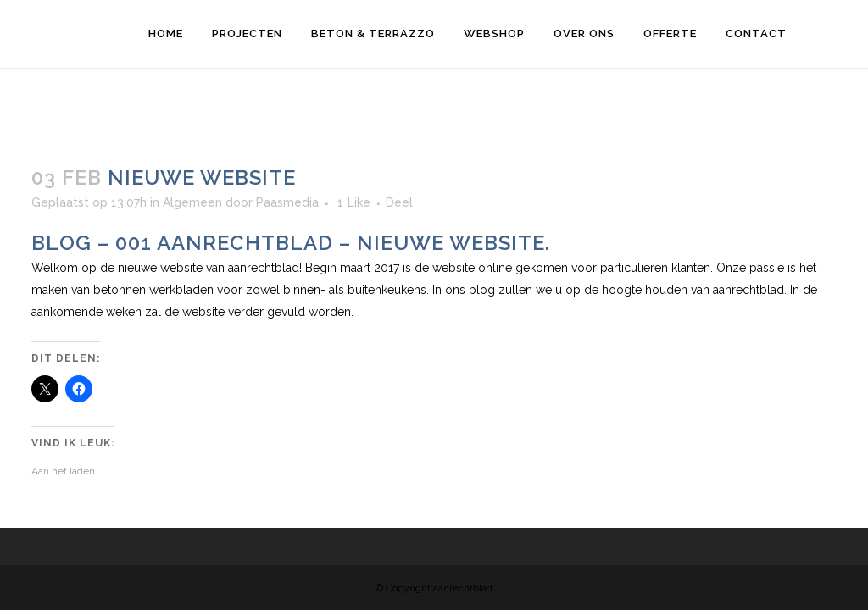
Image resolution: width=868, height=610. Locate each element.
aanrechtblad (264, 268)
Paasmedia (287, 202)
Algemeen (192, 202)
